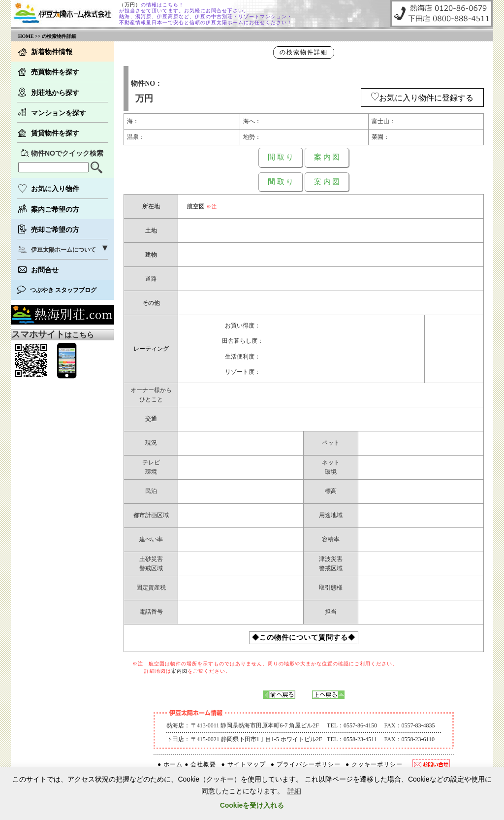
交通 (151, 419)
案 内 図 (327, 157)
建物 (151, 255)
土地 (151, 230)
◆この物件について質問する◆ (304, 638)
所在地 (151, 206)
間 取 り (281, 157)
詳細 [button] (294, 791)
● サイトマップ (243, 764)
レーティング (151, 349)
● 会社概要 (200, 764)
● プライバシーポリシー (306, 764)
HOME (26, 36)
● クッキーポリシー (374, 764)
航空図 (196, 206)
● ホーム (170, 764)
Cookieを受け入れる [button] (252, 805)
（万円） (130, 5)
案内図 (179, 671)
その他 (151, 303)
